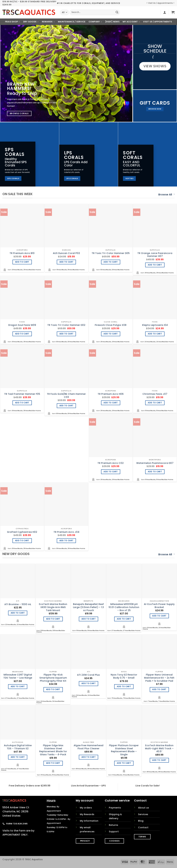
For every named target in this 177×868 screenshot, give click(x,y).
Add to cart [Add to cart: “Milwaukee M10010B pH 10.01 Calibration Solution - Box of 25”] (124, 619)
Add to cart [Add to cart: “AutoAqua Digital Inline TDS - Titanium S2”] (18, 757)
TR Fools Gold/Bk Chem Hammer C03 (66, 395)
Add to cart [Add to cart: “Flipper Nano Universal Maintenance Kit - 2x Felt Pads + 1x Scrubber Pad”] (159, 689)
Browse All (166, 195)
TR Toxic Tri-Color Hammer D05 (111, 253)
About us (143, 808)
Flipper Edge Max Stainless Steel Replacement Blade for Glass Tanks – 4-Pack (53, 750)
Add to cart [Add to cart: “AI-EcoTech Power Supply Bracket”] (159, 616)
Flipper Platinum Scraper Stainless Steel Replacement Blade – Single (124, 750)
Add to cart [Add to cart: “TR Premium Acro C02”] (111, 472)
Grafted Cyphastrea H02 (22, 532)
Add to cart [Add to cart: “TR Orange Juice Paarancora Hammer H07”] (155, 265)
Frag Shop (13, 22)
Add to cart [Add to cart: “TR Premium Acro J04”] (66, 541)
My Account (131, 22)
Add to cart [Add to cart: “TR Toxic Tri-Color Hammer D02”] (66, 334)
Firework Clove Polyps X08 (111, 325)
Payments (115, 808)
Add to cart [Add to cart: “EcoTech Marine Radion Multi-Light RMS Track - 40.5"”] (159, 760)
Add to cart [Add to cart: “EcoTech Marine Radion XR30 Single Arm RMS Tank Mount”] (53, 619)
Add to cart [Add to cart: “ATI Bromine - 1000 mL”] (18, 613)
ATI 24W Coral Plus (88, 675)
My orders (86, 808)
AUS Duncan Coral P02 (66, 253)
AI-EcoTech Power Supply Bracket (159, 606)
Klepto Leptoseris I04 (155, 325)
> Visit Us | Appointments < (160, 3)
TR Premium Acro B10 (22, 253)
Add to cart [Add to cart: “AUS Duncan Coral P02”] (66, 262)
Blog (141, 821)
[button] (165, 12)
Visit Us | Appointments (158, 22)
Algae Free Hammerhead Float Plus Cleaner (88, 747)
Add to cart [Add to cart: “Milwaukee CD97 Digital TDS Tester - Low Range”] (18, 687)
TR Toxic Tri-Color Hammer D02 (66, 325)
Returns (113, 825)
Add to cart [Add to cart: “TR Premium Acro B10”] (22, 262)
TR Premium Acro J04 (66, 532)
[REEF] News (112, 22)
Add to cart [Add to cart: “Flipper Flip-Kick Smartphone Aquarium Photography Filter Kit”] (53, 689)
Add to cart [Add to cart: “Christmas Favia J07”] (155, 403)
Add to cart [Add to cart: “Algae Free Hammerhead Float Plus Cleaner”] (88, 757)
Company (95, 22)
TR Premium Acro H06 (111, 394)
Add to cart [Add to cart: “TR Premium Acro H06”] (111, 403)
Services (143, 814)
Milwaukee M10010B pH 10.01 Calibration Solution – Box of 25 (124, 607)
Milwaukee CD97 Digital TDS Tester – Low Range (18, 676)
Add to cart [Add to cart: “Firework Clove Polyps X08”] (111, 334)
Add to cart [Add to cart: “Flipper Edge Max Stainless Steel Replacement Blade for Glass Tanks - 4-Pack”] (53, 763)
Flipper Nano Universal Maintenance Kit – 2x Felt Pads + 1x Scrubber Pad (159, 678)
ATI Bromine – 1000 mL (18, 604)
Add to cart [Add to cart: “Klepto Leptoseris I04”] (155, 334)
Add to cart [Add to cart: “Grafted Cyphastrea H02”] (22, 541)
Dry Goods (31, 22)
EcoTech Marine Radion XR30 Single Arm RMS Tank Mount (53, 607)
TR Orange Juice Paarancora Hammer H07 (155, 255)
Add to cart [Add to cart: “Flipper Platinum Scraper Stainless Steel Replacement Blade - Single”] (124, 763)
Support (114, 832)
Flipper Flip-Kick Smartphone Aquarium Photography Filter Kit (53, 678)
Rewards (48, 22)
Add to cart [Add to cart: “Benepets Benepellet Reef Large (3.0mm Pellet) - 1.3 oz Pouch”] (88, 619)
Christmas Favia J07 (155, 394)
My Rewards (87, 814)
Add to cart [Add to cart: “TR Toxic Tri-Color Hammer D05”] (111, 262)
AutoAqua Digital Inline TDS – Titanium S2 (18, 747)
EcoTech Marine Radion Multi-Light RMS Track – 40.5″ (159, 748)
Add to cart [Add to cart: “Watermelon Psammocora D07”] (155, 472)
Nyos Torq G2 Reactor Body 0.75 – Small (124, 676)
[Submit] (117, 12)
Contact (143, 827)
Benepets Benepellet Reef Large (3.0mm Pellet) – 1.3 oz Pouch (88, 607)
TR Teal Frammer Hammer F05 (22, 394)
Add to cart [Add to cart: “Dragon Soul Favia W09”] (22, 334)
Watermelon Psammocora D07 (155, 463)
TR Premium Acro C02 (111, 463)
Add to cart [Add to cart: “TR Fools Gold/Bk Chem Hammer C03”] (66, 406)
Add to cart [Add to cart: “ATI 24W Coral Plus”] (88, 683)
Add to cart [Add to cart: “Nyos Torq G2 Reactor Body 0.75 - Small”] (124, 687)
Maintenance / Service (72, 22)
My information (89, 821)
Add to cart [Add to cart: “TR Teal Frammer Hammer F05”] (22, 403)
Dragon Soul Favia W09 (22, 325)
